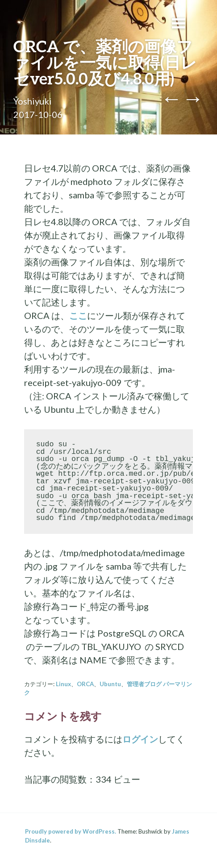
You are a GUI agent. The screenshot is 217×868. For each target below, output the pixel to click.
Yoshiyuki (33, 101)
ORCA (85, 684)
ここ (78, 315)
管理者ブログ (144, 684)
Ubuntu (110, 684)
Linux (63, 684)
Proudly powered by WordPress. (71, 831)
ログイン (140, 739)
